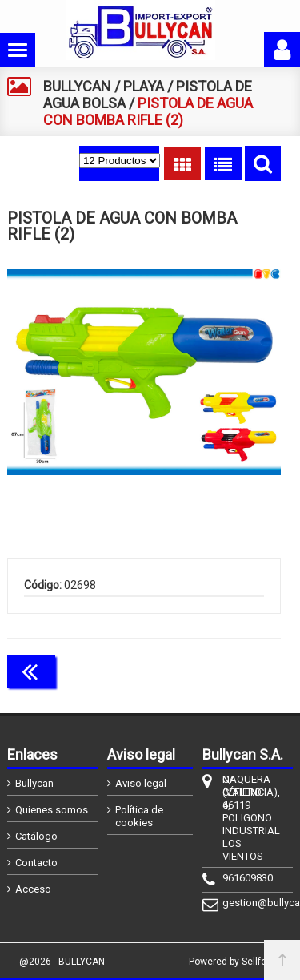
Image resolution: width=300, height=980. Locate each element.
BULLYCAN (77, 86)
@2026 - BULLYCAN (62, 962)
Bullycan (34, 783)
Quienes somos (52, 810)
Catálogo (36, 836)
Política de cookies (139, 816)
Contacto (36, 863)
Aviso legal (141, 783)
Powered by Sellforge (235, 962)
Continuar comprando (210, 670)
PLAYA (144, 86)
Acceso (33, 889)
